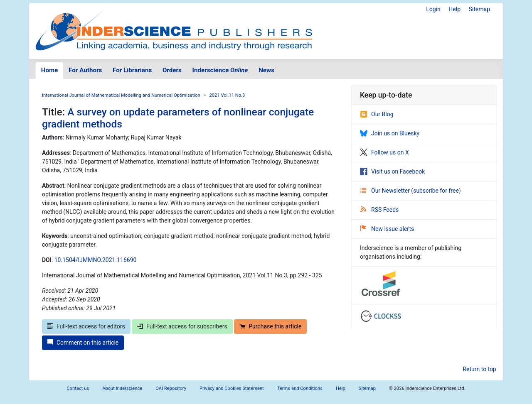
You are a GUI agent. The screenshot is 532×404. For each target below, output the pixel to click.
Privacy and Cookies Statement (232, 388)
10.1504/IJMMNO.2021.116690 (96, 260)
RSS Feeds (379, 210)
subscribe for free (436, 191)
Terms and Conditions (300, 388)
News (266, 70)
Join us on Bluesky (390, 133)
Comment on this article (83, 343)
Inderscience (220, 70)
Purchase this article (270, 326)
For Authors (85, 70)
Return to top (479, 369)
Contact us (78, 388)
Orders (172, 70)
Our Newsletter (386, 191)
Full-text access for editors (86, 326)
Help (454, 9)
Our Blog (377, 114)
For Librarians (132, 70)
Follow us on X (384, 152)
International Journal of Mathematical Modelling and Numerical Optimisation (121, 95)
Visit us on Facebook (392, 171)
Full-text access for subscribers (182, 326)
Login (433, 9)
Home (50, 70)
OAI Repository (171, 388)
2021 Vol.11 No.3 (227, 95)
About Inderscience (122, 388)
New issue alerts (387, 229)
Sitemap (479, 9)
